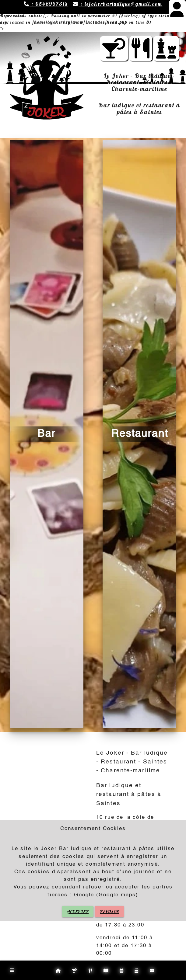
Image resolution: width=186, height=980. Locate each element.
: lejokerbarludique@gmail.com (118, 4)
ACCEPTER (78, 912)
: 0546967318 (46, 4)
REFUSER (109, 912)
